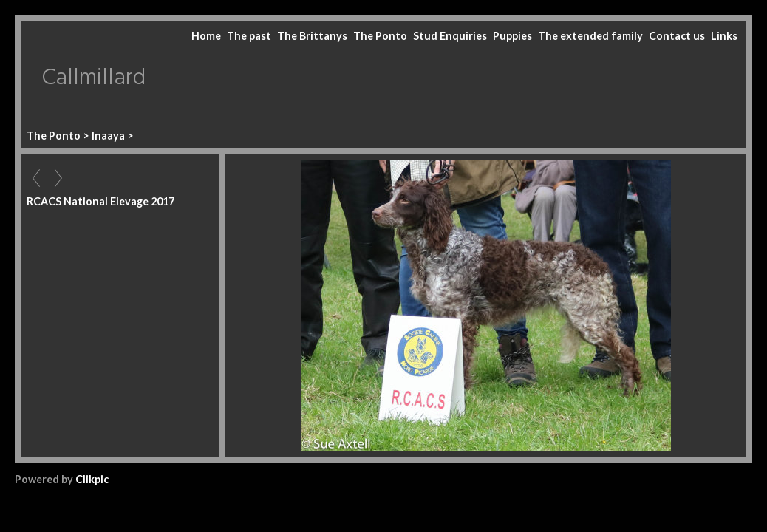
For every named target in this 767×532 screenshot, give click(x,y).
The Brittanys (312, 36)
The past (249, 36)
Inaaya (108, 136)
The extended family (590, 36)
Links (724, 36)
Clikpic (92, 479)
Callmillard (93, 78)
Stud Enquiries (450, 36)
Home (206, 36)
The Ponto (380, 36)
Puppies (512, 36)
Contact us (677, 36)
